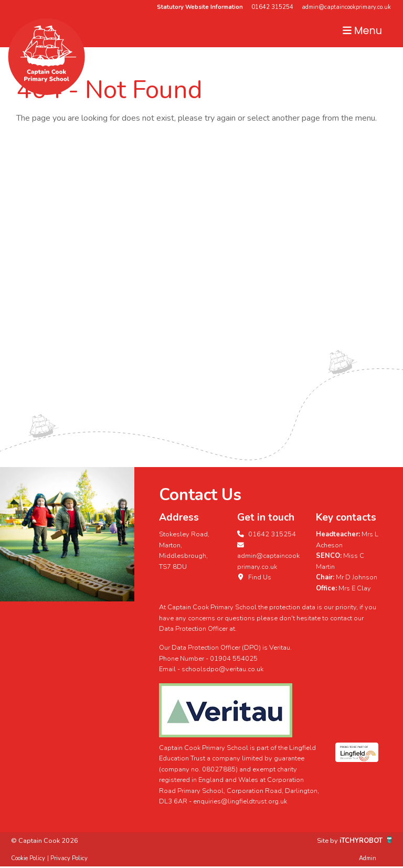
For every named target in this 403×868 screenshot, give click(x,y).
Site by (328, 841)
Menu (362, 31)
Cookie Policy (28, 858)
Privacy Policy (69, 858)
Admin (368, 858)
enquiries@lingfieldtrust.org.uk (240, 801)
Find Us (254, 577)
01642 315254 (272, 7)
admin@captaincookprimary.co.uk (346, 7)
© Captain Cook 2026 (45, 841)
